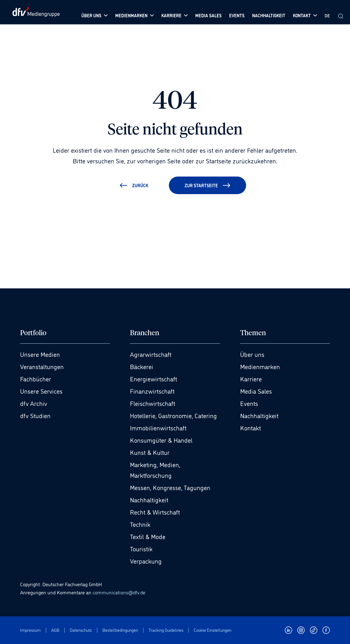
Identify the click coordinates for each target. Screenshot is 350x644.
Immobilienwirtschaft (158, 428)
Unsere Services (41, 391)
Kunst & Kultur (150, 452)
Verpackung (146, 561)
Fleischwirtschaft (153, 403)
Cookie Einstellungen (213, 630)
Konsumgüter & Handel (161, 440)
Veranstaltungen (42, 366)
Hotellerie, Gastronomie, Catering (173, 415)
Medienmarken (260, 366)
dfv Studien (35, 415)
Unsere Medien (40, 354)
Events (249, 403)
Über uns (252, 354)
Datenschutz (81, 630)
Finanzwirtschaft (152, 391)
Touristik (141, 548)
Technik (140, 524)
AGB (55, 630)
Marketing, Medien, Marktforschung (155, 470)
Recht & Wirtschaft (155, 512)
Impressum (30, 630)
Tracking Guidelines (166, 630)
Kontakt (250, 428)
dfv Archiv (34, 403)
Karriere (251, 379)
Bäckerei (142, 366)
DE (327, 15)
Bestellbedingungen (120, 630)
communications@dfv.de (119, 592)
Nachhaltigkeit (149, 499)
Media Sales (256, 391)
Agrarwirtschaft (151, 354)
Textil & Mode (148, 536)
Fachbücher (36, 379)
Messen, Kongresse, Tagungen (170, 487)
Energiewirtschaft (153, 379)
